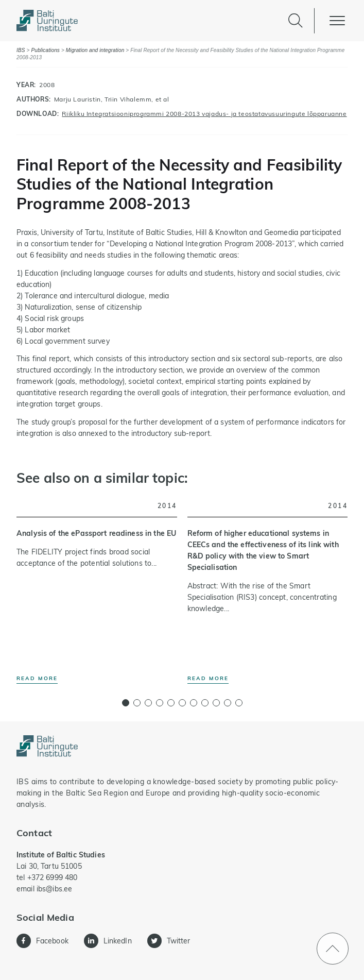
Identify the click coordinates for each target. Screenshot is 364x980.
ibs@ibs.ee (54, 889)
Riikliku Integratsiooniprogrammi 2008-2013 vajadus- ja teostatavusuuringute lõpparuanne (204, 114)
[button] (126, 703)
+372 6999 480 (53, 877)
